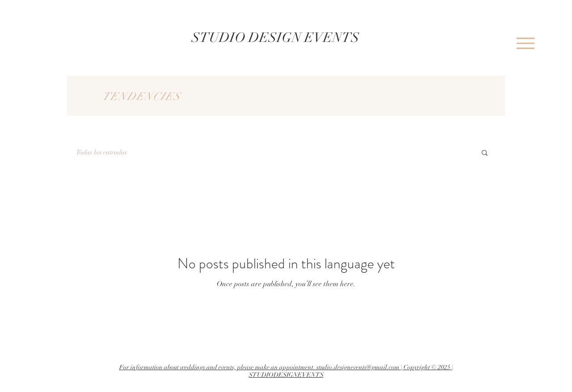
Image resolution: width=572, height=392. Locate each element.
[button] (485, 153)
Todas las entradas (101, 152)
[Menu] (525, 43)
